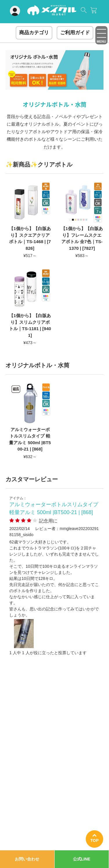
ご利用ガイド (75, 33)
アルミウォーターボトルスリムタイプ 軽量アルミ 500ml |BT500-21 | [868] (54, 508)
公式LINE (82, 859)
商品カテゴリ (34, 33)
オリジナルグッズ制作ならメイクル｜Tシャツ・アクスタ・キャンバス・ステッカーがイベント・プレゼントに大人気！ (52, 12)
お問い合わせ (27, 859)
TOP (95, 840)
